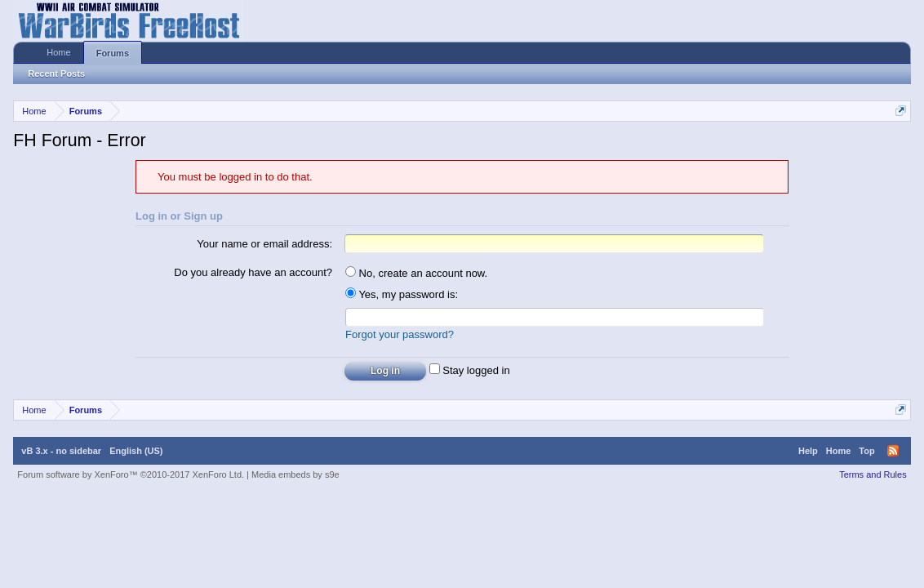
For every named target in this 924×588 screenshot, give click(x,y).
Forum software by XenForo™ (131, 474)
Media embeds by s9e (295, 474)
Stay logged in (470, 370)
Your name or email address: (264, 244)
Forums (113, 53)
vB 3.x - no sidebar (61, 451)
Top (866, 451)
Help (808, 451)
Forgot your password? (400, 334)
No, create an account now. (416, 273)
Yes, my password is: (402, 294)
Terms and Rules (873, 474)
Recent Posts (56, 73)
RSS (893, 451)
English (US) (136, 451)
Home (58, 52)
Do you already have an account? (253, 272)
